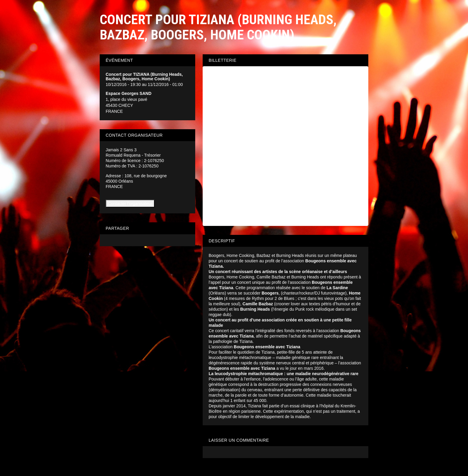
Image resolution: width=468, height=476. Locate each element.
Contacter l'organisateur (130, 204)
